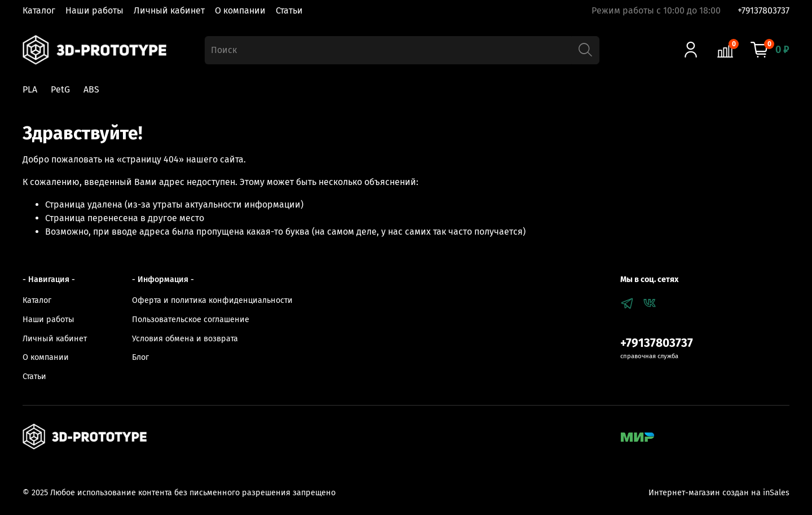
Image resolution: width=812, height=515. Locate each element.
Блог (140, 357)
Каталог (39, 10)
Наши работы (94, 10)
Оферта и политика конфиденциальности (212, 300)
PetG (60, 89)
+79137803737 (764, 10)
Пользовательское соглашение (191, 320)
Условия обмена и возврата (185, 339)
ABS (91, 89)
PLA (30, 89)
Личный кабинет (169, 10)
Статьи (289, 10)
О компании (240, 10)
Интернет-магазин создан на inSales (719, 493)
